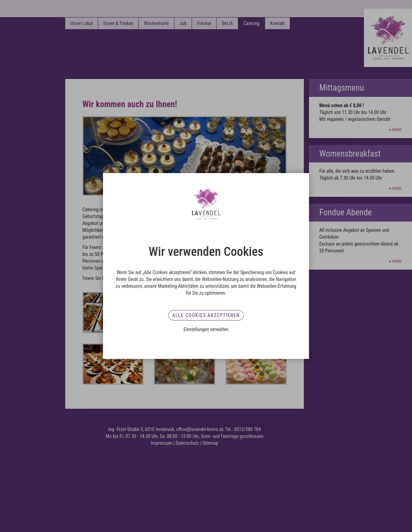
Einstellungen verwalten (206, 329)
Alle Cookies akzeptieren (206, 315)
